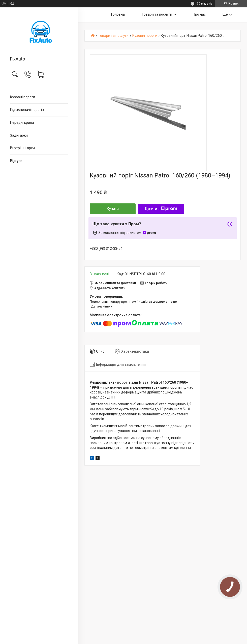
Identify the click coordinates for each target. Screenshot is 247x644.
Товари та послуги (157, 14)
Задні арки (19, 135)
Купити (113, 209)
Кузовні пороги (23, 97)
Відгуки (16, 161)
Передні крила (22, 122)
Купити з (161, 209)
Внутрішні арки (22, 148)
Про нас (199, 14)
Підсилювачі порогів (27, 110)
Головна (118, 14)
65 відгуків (205, 4)
